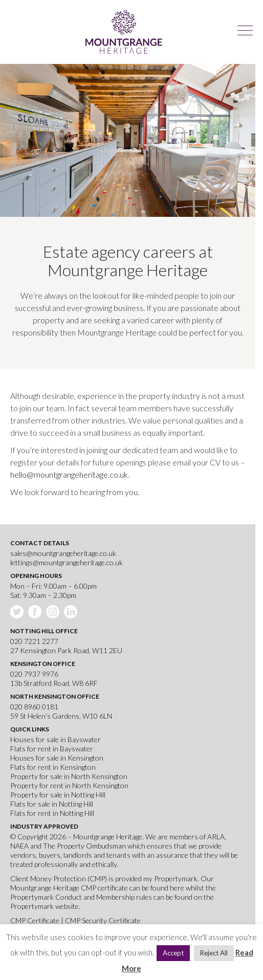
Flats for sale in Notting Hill (52, 804)
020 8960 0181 (34, 707)
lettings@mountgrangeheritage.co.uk (67, 562)
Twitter (18, 613)
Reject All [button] (214, 953)
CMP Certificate (36, 920)
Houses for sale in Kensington (57, 758)
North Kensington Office (55, 696)
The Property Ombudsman (84, 846)
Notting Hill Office (44, 631)
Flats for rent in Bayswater (52, 749)
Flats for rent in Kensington (53, 767)
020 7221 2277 (34, 641)
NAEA (19, 846)
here (177, 888)
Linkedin (72, 613)
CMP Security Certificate (103, 920)
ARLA (216, 837)
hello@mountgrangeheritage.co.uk (69, 474)
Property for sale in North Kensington (69, 776)
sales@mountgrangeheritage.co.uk (63, 553)
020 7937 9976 (34, 674)
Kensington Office (43, 664)
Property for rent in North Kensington (69, 785)
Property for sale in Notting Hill (58, 795)
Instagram (54, 613)
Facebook (36, 613)
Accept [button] (173, 953)
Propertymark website (45, 906)
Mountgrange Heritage (124, 32)
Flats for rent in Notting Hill (52, 813)
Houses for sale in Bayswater (56, 739)
